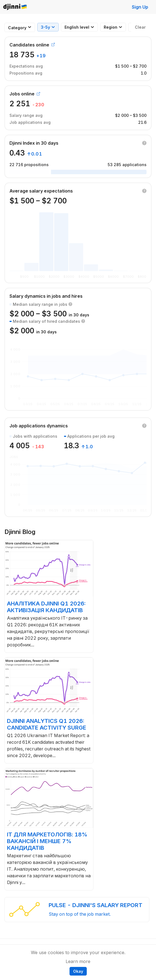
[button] (144, 143)
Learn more (78, 961)
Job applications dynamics (39, 426)
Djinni (15, 7)
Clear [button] (140, 27)
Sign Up (140, 7)
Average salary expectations (41, 191)
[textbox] (17, 28)
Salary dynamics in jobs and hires (46, 296)
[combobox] (17, 28)
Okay (78, 971)
